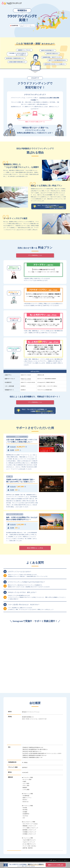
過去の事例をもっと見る (35, 548)
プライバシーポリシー (63, 860)
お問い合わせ (53, 860)
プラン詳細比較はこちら (35, 255)
